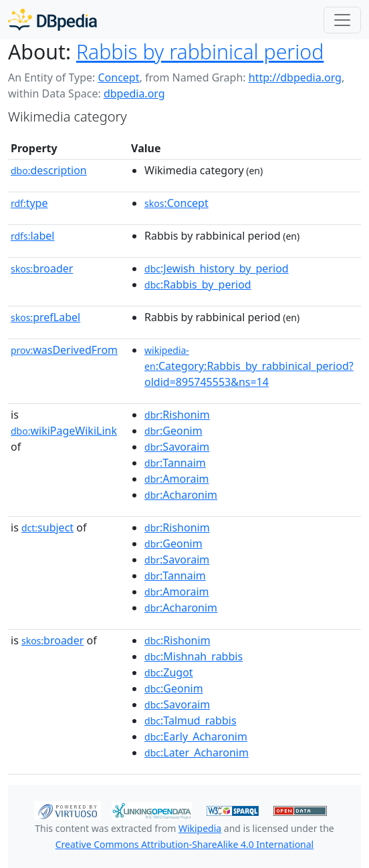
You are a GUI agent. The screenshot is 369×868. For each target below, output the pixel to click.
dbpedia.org (134, 93)
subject (47, 527)
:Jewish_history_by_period (217, 268)
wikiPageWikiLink (64, 431)
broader (42, 268)
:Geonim (173, 431)
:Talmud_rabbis (191, 720)
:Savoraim (177, 447)
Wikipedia (200, 828)
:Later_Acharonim (197, 752)
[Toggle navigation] (342, 20)
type (29, 203)
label (33, 236)
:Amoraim (177, 479)
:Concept (176, 203)
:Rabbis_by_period (198, 284)
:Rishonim (177, 415)
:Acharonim (181, 495)
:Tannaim (175, 463)
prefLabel (45, 317)
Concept (118, 77)
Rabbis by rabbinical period (200, 52)
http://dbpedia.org (295, 77)
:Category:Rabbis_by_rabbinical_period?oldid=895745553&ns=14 (249, 367)
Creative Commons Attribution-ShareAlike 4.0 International (184, 844)
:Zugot (169, 672)
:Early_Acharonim (196, 736)
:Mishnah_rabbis (194, 656)
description (49, 170)
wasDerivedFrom (64, 350)
